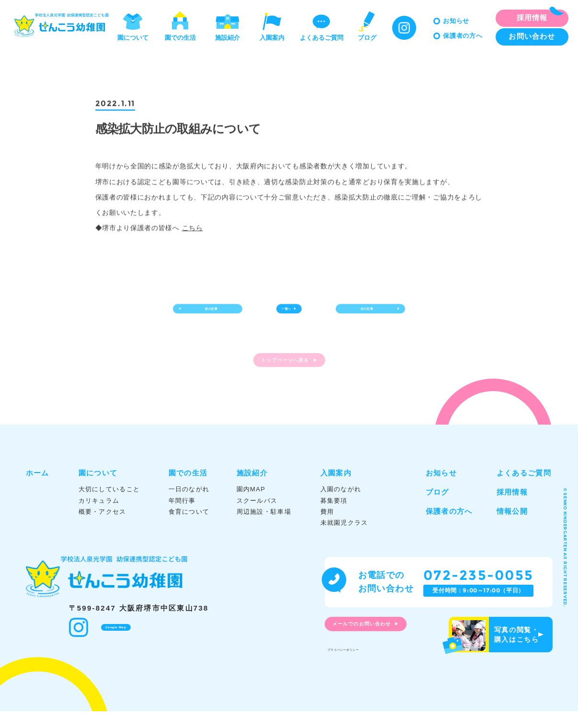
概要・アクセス (102, 528)
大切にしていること (109, 506)
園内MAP (251, 506)
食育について (189, 528)
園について (133, 25)
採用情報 (512, 509)
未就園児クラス (344, 539)
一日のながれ (189, 506)
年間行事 (182, 517)
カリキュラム (99, 517)
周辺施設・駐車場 (264, 528)
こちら (193, 229)
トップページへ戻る (283, 377)
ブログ (367, 25)
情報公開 (512, 528)
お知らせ (456, 21)
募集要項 (334, 517)
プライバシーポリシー (362, 664)
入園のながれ (341, 506)
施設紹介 (227, 25)
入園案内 (272, 25)
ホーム (38, 490)
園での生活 (180, 25)
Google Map (121, 642)
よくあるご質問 (322, 25)
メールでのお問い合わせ (377, 644)
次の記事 (359, 314)
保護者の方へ (463, 36)
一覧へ (283, 314)
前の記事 (220, 314)
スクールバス (257, 517)
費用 (327, 528)
